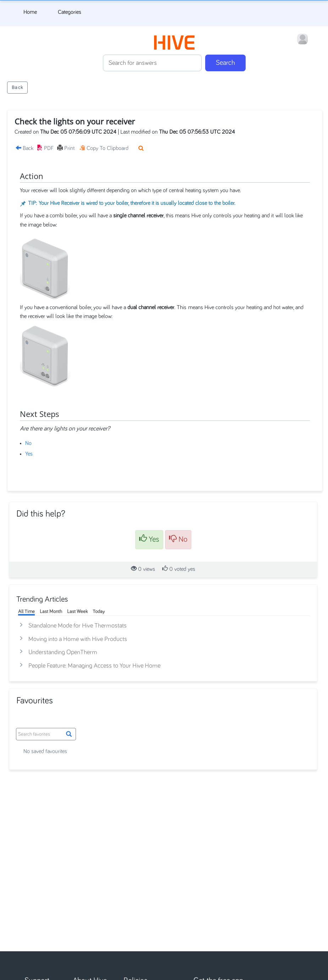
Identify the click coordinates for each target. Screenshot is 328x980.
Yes (29, 454)
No (28, 443)
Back (17, 88)
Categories (70, 12)
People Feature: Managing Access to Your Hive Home (94, 666)
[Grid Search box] (46, 734)
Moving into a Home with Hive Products (78, 639)
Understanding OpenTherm (63, 652)
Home (30, 12)
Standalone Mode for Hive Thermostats (78, 626)
